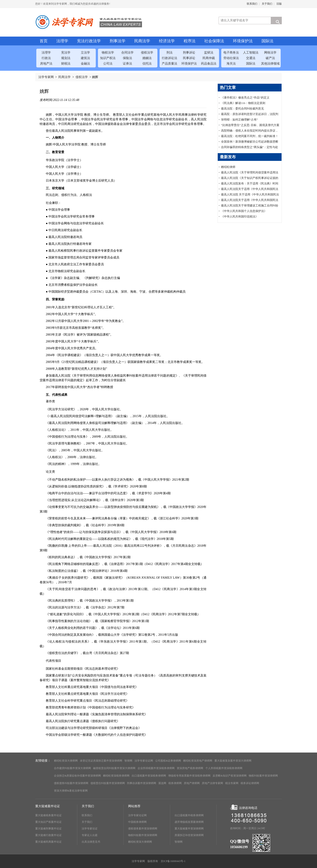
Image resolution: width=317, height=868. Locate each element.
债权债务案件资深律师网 (143, 829)
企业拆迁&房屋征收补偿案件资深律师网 (77, 776)
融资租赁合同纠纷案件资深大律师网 (114, 768)
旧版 (279, 4)
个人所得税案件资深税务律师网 (224, 768)
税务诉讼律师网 (250, 783)
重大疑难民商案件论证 (48, 842)
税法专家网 (232, 783)
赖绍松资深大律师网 (66, 761)
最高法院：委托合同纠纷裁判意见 (242, 109)
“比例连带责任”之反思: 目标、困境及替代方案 (250, 125)
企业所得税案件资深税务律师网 (156, 768)
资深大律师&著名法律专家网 (71, 791)
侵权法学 (82, 77)
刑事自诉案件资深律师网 (142, 783)
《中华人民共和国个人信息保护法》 (244, 211)
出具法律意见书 (91, 842)
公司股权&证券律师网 (168, 761)
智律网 (128, 761)
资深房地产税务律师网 (190, 768)
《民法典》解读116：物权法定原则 (243, 103)
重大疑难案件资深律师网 (189, 829)
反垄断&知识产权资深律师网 (229, 776)
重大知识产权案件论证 (48, 822)
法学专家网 (46, 77)
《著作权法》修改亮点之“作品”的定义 (245, 98)
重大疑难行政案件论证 (48, 835)
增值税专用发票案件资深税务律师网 (189, 776)
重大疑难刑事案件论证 (48, 829)
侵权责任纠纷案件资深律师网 (108, 783)
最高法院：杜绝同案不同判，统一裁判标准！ (250, 136)
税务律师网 (175, 783)
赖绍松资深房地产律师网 (198, 761)
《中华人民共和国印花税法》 (240, 217)
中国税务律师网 (137, 822)
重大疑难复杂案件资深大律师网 (233, 761)
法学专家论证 (90, 829)
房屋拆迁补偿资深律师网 (189, 835)
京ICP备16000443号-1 (173, 861)
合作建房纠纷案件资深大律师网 (72, 768)
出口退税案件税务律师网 (189, 815)
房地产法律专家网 (212, 783)
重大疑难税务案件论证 (48, 815)
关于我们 (267, 4)
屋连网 (162, 783)
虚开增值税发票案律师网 (189, 822)
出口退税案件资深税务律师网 (149, 776)
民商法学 (65, 77)
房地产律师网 (192, 783)
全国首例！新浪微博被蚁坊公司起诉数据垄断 (250, 142)
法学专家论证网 (144, 761)
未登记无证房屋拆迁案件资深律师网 (101, 761)
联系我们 (252, 4)
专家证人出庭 (90, 835)
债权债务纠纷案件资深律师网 (71, 783)
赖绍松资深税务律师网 (116, 776)
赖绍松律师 (228, 167)
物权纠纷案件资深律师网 (263, 776)
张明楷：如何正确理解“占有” (240, 120)
